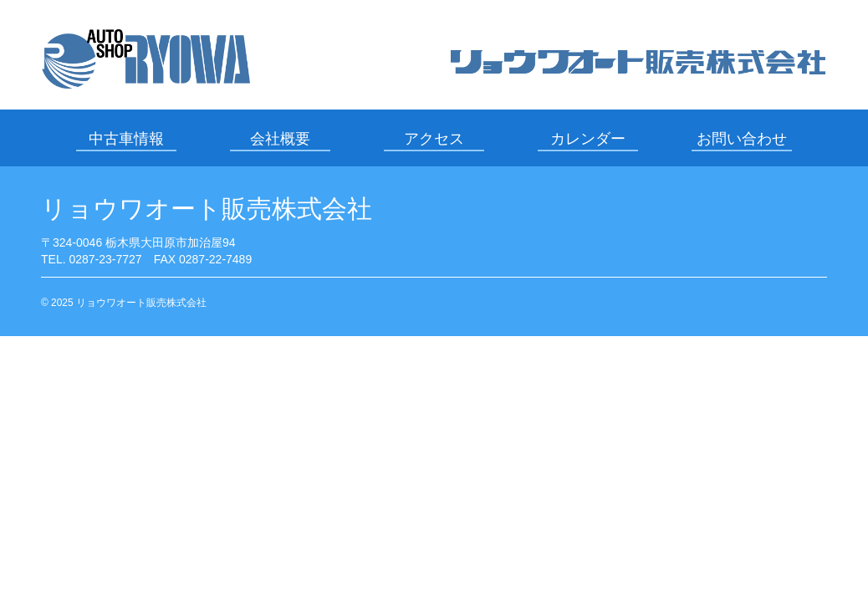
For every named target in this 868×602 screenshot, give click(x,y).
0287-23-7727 (105, 259)
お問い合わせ (742, 139)
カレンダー (588, 139)
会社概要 (280, 139)
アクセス (434, 139)
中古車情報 (126, 139)
